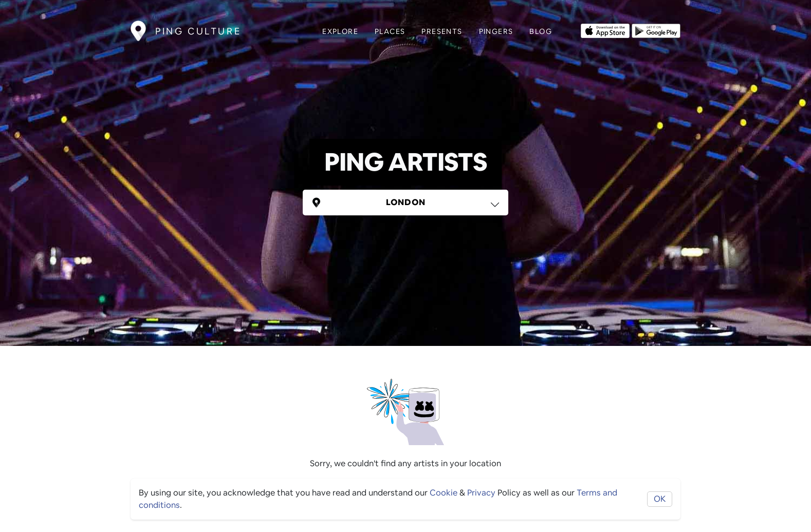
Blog (541, 31)
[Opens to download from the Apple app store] (605, 30)
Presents (442, 31)
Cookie (444, 493)
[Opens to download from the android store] (656, 30)
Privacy (481, 493)
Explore (340, 31)
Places (390, 31)
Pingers (496, 31)
